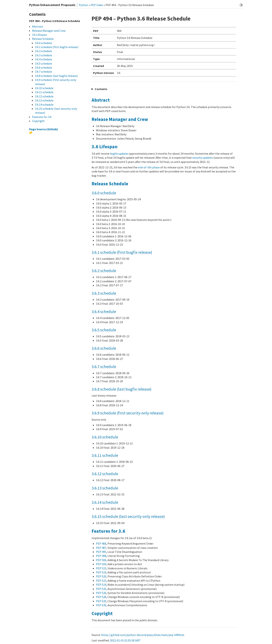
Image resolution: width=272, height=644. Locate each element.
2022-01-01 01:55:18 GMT (125, 640)
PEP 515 (101, 568)
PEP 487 (101, 548)
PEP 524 (101, 585)
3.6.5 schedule (104, 330)
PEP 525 (101, 589)
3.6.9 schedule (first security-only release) (128, 413)
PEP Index (97, 5)
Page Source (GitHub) (44, 129)
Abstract (101, 100)
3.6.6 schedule (104, 348)
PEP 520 (101, 576)
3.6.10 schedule (105, 437)
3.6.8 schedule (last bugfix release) (122, 389)
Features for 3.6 (108, 531)
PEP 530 (101, 605)
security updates (203, 158)
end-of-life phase (149, 167)
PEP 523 (101, 581)
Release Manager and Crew (120, 119)
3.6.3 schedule (104, 293)
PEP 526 (101, 593)
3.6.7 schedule (104, 366)
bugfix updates (119, 154)
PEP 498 (101, 556)
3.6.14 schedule (105, 502)
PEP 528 (101, 597)
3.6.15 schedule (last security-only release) (128, 516)
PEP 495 (101, 552)
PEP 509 (101, 564)
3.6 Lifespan (104, 147)
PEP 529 (101, 601)
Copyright (102, 613)
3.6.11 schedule (105, 455)
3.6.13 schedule (105, 488)
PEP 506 (101, 560)
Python (83, 5)
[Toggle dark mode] (241, 5)
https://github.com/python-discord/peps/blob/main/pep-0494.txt (143, 635)
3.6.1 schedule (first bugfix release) (122, 252)
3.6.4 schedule (104, 311)
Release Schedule (110, 184)
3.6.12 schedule (105, 474)
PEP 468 (101, 543)
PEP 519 (101, 572)
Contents (101, 89)
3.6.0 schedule (104, 193)
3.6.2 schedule (104, 271)
